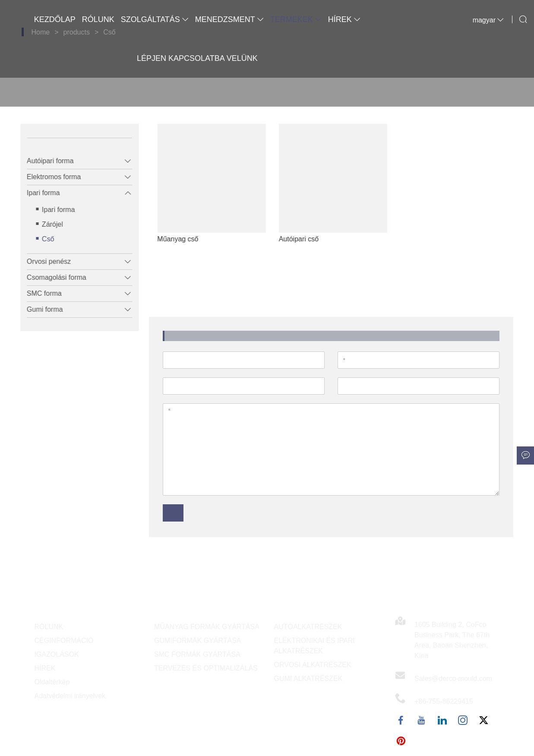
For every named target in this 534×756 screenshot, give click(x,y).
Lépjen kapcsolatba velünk (197, 58)
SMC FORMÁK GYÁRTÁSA (197, 654)
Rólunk (98, 19)
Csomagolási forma (52, 277)
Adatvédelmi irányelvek (70, 696)
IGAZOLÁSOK (57, 654)
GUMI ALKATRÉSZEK (308, 679)
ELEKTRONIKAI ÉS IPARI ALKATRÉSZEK (314, 646)
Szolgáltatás (155, 19)
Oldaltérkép (52, 682)
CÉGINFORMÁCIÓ (64, 641)
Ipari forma (38, 193)
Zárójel (48, 224)
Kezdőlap (55, 19)
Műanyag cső (192, 239)
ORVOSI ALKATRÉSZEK (313, 665)
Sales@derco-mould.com (453, 679)
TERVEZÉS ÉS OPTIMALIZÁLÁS (206, 668)
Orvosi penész (44, 261)
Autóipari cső (313, 239)
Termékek (296, 19)
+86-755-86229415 (444, 701)
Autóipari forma (46, 161)
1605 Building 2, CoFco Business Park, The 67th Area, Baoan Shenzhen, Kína (452, 640)
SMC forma (39, 293)
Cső (43, 239)
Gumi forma (40, 309)
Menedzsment (229, 19)
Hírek (344, 19)
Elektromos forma (49, 177)
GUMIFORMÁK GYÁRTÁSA (198, 641)
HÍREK (45, 668)
